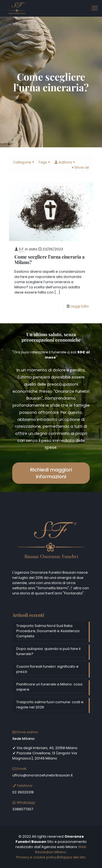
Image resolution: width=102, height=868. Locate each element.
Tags (44, 162)
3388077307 (23, 809)
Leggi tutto (80, 306)
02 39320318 (23, 792)
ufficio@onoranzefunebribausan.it (42, 775)
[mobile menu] (95, 8)
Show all (80, 167)
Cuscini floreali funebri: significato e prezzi (47, 669)
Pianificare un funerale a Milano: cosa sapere (49, 687)
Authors (65, 162)
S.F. (21, 249)
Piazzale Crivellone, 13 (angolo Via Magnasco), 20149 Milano (45, 756)
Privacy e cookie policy (37, 857)
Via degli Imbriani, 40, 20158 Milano (45, 748)
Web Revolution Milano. (61, 849)
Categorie (24, 162)
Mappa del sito (72, 857)
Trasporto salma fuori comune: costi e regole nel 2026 (50, 705)
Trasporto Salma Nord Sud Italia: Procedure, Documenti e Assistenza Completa (48, 631)
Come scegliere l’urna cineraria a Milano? (50, 259)
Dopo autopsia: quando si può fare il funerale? (48, 651)
